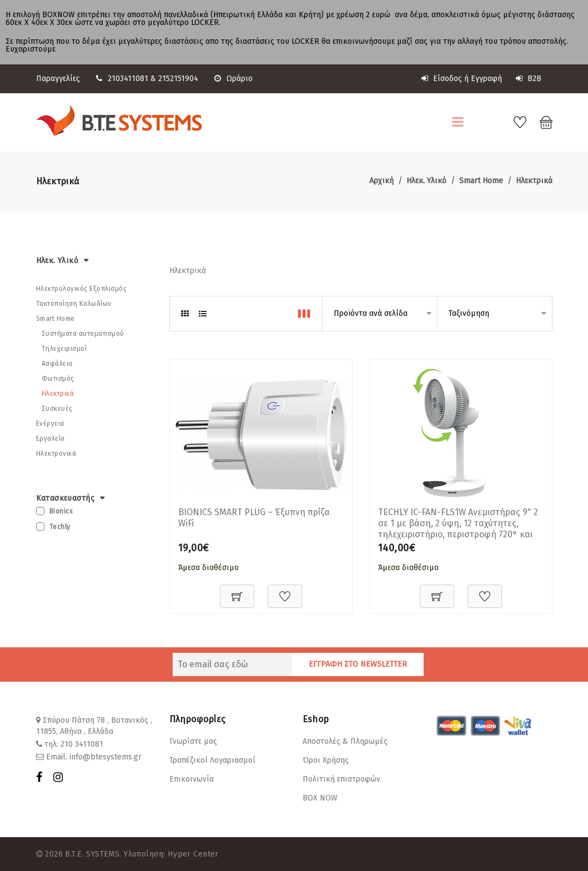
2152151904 (178, 79)
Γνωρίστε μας (193, 741)
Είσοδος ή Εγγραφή (462, 79)
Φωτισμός (58, 378)
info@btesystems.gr (105, 756)
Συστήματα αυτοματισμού (83, 333)
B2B (529, 79)
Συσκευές (57, 408)
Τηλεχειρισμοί (64, 348)
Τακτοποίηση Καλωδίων (74, 303)
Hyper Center (193, 854)
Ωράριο (233, 79)
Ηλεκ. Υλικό (426, 180)
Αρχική (381, 180)
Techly (60, 527)
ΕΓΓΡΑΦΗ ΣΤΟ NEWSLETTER (358, 664)
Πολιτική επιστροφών (341, 779)
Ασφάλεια (57, 363)
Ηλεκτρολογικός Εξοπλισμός (82, 288)
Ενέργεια (50, 423)
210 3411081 (82, 744)
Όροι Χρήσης (326, 760)
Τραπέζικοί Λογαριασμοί (212, 760)
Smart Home (481, 180)
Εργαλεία (51, 438)
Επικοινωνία (192, 779)
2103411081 (128, 79)
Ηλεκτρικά (534, 180)
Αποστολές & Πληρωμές (345, 741)
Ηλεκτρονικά (56, 453)
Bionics (61, 511)
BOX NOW (320, 797)
